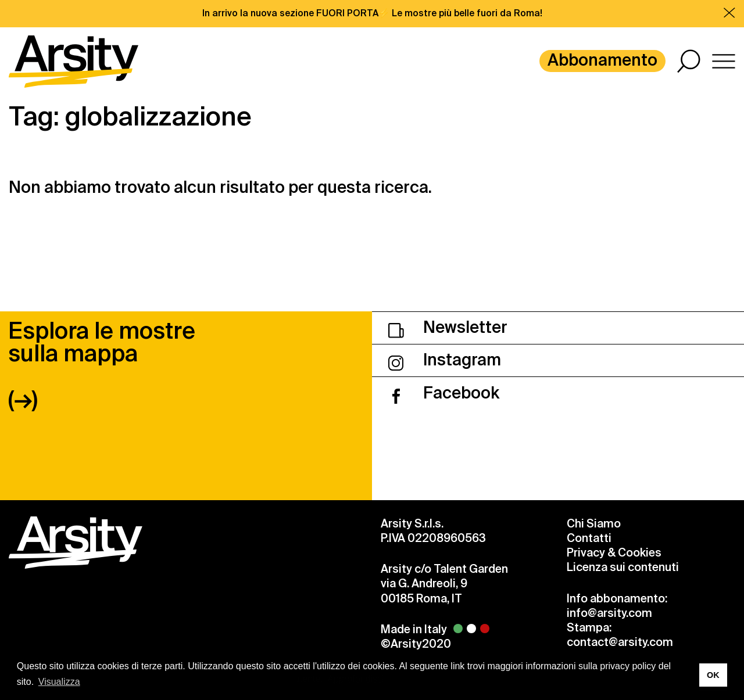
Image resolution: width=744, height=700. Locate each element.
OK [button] (713, 675)
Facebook (444, 393)
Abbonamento (602, 60)
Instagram (445, 360)
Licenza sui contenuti (623, 567)
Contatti (589, 538)
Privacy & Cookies (614, 553)
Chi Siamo (594, 524)
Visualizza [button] (59, 682)
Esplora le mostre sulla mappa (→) (102, 365)
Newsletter (448, 327)
